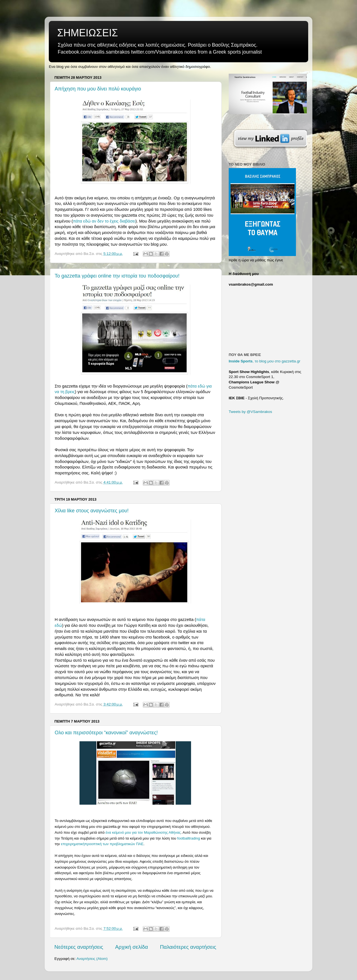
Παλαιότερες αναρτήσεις (188, 947)
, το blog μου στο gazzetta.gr (265, 361)
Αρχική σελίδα (132, 947)
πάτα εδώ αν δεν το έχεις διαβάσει (104, 221)
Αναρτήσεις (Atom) (92, 959)
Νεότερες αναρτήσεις (79, 947)
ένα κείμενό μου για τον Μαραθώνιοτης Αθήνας (143, 832)
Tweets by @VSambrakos (250, 412)
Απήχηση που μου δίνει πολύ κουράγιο (98, 89)
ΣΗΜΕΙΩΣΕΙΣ (88, 33)
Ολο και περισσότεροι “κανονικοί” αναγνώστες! (106, 733)
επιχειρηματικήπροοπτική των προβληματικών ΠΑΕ (102, 844)
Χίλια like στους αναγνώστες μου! (92, 511)
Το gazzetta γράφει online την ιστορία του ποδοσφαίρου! (117, 276)
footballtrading (189, 838)
